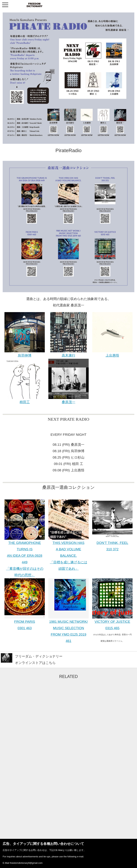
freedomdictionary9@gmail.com (26, 863)
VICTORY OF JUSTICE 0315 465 (112, 623)
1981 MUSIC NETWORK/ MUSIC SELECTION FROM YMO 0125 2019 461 (68, 629)
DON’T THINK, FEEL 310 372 (112, 544)
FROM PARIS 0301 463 (25, 623)
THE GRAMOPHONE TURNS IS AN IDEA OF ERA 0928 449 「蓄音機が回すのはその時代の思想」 (25, 557)
